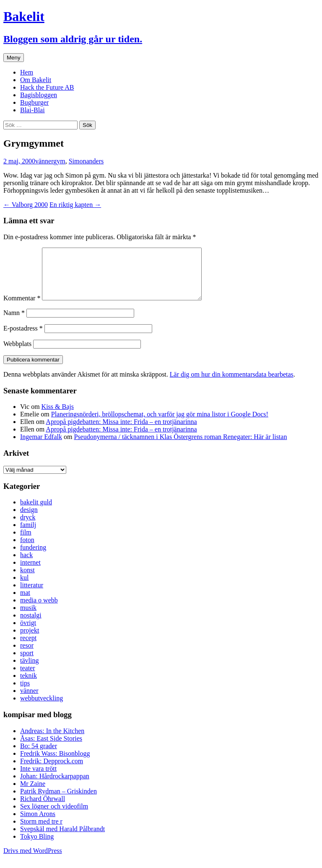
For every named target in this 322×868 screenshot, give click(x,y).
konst (27, 580)
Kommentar (22, 308)
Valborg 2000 (26, 205)
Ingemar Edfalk (41, 447)
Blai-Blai (32, 110)
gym (59, 161)
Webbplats (17, 354)
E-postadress (23, 338)
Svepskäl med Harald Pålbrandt (62, 839)
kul (24, 588)
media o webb (39, 610)
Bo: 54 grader (39, 756)
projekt (30, 640)
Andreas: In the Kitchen (52, 741)
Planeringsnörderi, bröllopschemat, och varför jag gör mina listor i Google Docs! (160, 424)
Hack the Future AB (47, 87)
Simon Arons (38, 824)
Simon (78, 161)
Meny (14, 58)
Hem (27, 72)
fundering (33, 557)
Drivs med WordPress (33, 861)
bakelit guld (36, 512)
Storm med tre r (41, 831)
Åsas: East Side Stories (51, 748)
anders (95, 161)
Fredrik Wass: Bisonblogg (55, 763)
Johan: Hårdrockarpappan (55, 786)
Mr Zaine (33, 794)
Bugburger (34, 102)
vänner (44, 161)
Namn (14, 323)
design (29, 520)
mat (25, 603)
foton (27, 550)
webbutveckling (42, 708)
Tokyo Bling (37, 846)
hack (26, 565)
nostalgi (31, 625)
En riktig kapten (75, 205)
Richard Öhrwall (43, 809)
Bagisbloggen (39, 95)
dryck (28, 527)
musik (28, 618)
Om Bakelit (36, 80)
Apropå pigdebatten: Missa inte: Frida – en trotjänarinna (121, 432)
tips (25, 693)
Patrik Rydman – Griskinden (58, 801)
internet (30, 572)
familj (28, 535)
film (26, 542)
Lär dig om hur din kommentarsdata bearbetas (232, 384)
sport (27, 663)
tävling (29, 670)
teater (28, 678)
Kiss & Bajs (58, 417)
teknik (29, 686)
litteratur (32, 595)
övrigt (28, 633)
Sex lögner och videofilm (54, 816)
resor (27, 655)
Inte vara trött (38, 779)
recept (28, 648)
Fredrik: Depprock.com (52, 771)
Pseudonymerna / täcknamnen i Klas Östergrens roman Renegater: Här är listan (180, 447)
